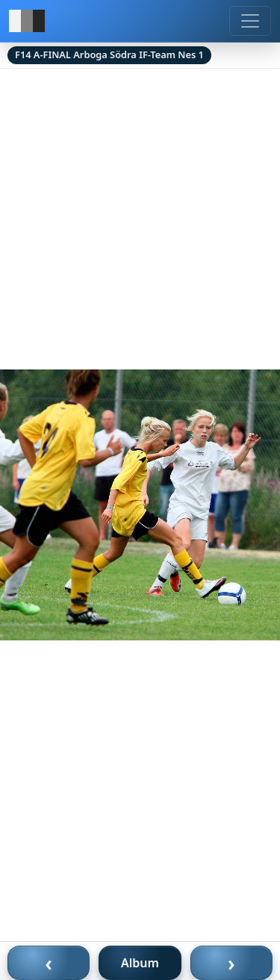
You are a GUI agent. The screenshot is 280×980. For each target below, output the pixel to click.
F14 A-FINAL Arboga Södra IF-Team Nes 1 (109, 54)
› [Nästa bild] (231, 963)
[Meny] (250, 21)
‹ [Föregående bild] (49, 963)
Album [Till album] (140, 963)
